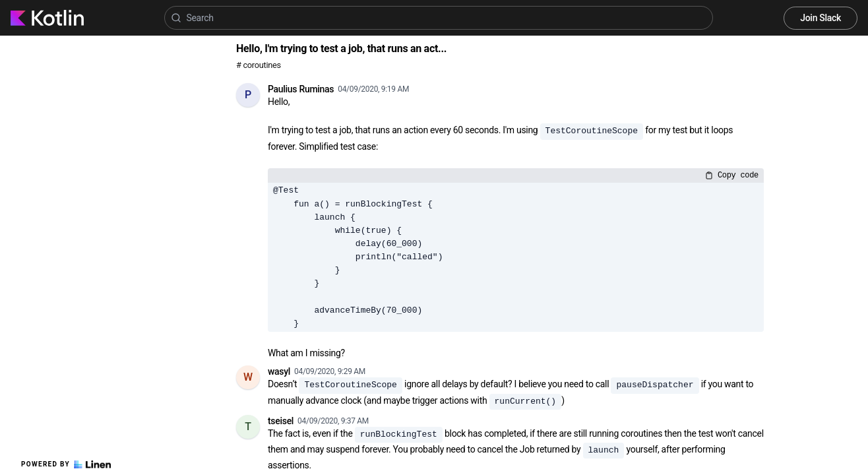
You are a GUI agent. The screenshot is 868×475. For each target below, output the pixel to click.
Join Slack (821, 18)
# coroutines (259, 65)
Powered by (66, 464)
